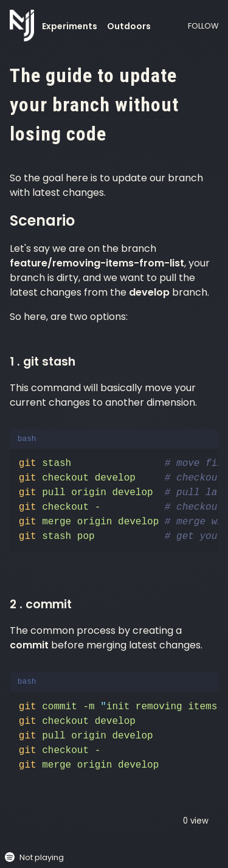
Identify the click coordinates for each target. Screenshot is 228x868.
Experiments (70, 26)
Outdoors (129, 26)
